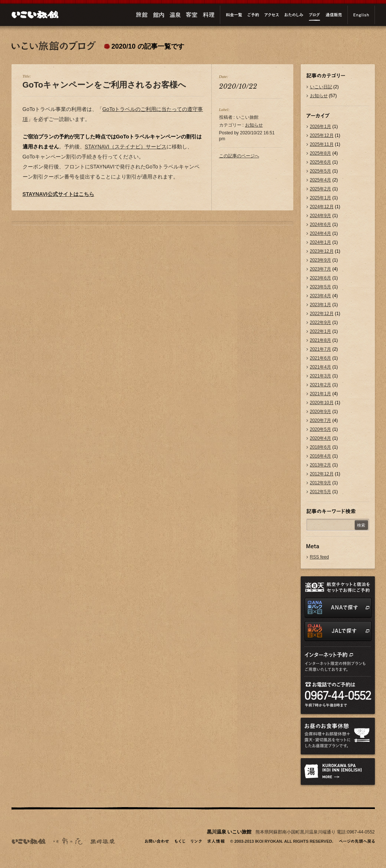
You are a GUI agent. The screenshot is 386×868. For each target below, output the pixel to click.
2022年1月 (321, 331)
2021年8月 (321, 340)
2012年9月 (321, 483)
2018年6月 (321, 447)
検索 (361, 525)
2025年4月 (321, 180)
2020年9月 (321, 412)
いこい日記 (321, 87)
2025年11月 (322, 144)
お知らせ (254, 125)
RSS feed (319, 557)
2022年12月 (322, 314)
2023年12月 (322, 251)
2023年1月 (321, 305)
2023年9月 (321, 260)
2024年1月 (321, 242)
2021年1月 (321, 394)
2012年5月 (321, 492)
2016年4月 (321, 456)
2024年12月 (322, 207)
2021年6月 (321, 358)
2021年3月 (321, 376)
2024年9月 (321, 216)
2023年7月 (321, 269)
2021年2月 (321, 385)
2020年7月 (321, 420)
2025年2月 (321, 189)
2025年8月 (321, 153)
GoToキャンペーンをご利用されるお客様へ (105, 85)
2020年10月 (322, 403)
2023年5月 (321, 287)
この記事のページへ (239, 156)
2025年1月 (321, 198)
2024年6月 (321, 225)
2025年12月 (322, 135)
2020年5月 (321, 429)
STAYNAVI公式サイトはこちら (58, 194)
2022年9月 (321, 322)
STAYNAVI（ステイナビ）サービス (126, 147)
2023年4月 (321, 296)
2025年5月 (321, 171)
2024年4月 (321, 233)
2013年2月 (321, 465)
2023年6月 (321, 278)
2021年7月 (321, 349)
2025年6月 (321, 162)
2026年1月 (321, 127)
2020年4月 (321, 438)
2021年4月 (321, 367)
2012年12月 (322, 474)
